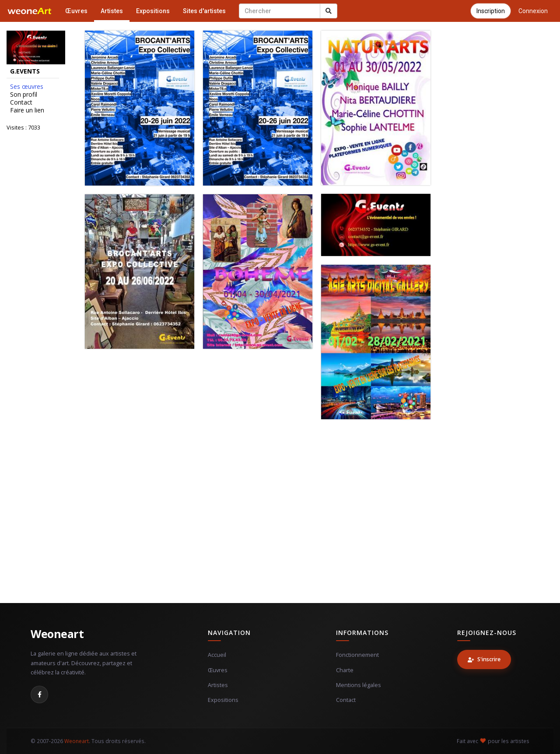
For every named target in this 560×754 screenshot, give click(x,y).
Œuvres (76, 11)
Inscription (491, 11)
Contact (21, 102)
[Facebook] (39, 694)
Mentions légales (359, 685)
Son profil (24, 95)
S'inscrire (484, 659)
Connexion (533, 11)
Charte (345, 670)
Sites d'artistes (204, 11)
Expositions (153, 11)
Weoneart (57, 634)
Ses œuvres (27, 87)
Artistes (112, 11)
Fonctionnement (357, 655)
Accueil (217, 655)
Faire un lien (27, 110)
